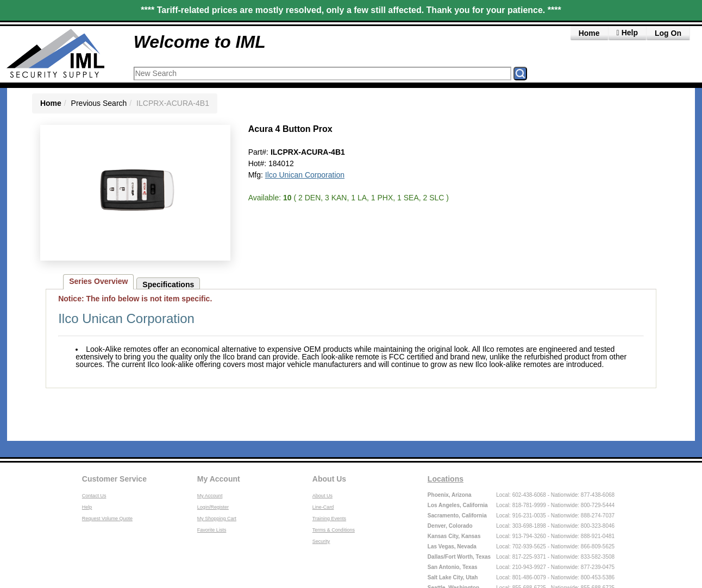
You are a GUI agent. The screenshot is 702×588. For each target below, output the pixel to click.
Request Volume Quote (107, 519)
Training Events (329, 519)
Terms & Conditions (334, 530)
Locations (446, 479)
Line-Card (323, 507)
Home (589, 33)
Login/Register (213, 507)
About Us (329, 479)
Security (321, 541)
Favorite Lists (212, 530)
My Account (219, 479)
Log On (668, 33)
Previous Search (99, 103)
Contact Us (94, 496)
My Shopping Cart (217, 519)
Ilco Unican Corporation (305, 175)
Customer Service (114, 479)
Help (87, 507)
